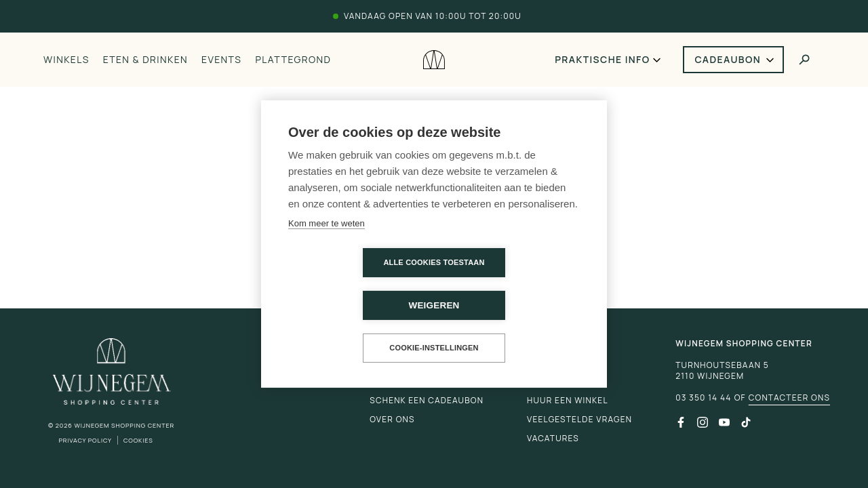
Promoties (553, 381)
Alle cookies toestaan (356, 284)
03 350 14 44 (703, 398)
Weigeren (512, 284)
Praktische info (602, 59)
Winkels (66, 59)
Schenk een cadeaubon (427, 400)
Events (221, 59)
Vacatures (553, 438)
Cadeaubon (728, 59)
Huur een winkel (568, 400)
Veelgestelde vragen (579, 419)
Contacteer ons (789, 398)
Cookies (138, 440)
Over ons (392, 419)
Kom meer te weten (327, 245)
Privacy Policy (85, 440)
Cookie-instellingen (434, 327)
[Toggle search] (804, 60)
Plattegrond (293, 59)
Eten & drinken (145, 59)
